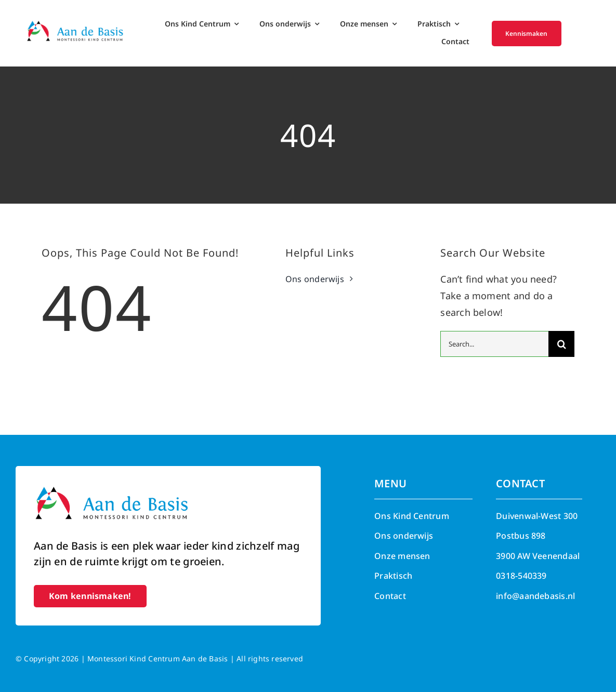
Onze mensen (402, 556)
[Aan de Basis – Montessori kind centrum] (75, 24)
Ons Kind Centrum (412, 516)
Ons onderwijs (404, 536)
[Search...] (494, 344)
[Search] (561, 344)
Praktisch (393, 576)
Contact (390, 596)
